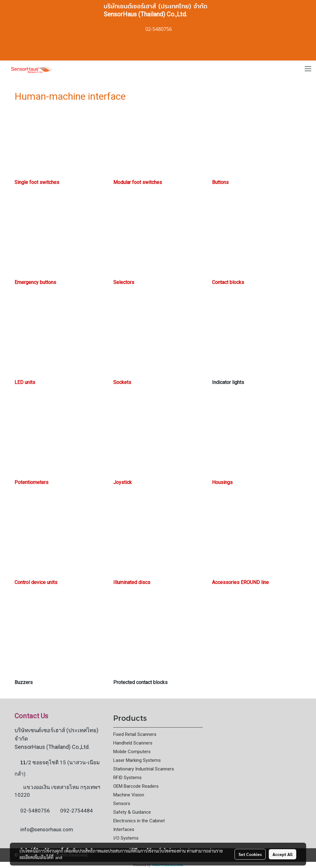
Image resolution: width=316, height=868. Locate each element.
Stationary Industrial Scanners (144, 769)
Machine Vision (129, 795)
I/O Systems (126, 838)
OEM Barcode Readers (136, 786)
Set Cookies (250, 854)
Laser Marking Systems (137, 760)
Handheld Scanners (133, 743)
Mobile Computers (132, 752)
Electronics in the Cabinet (139, 821)
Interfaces (124, 829)
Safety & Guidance (132, 812)
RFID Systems (127, 778)
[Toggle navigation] (308, 69)
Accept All (283, 854)
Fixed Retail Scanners (135, 734)
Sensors (122, 803)
